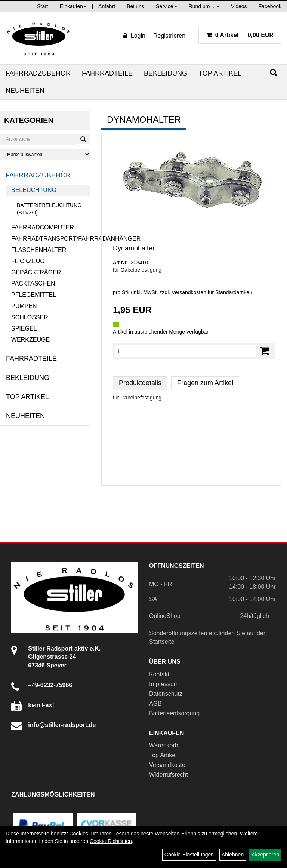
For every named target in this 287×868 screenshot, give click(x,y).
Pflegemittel (34, 295)
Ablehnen (233, 855)
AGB (155, 703)
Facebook (270, 6)
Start (43, 6)
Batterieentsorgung (174, 713)
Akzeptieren (265, 855)
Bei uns (135, 6)
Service (166, 6)
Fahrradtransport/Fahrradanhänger (51, 239)
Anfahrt (107, 6)
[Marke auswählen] (45, 154)
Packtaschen (33, 284)
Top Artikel (220, 73)
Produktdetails (140, 383)
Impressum (164, 684)
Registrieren (169, 36)
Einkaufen (73, 6)
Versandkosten (169, 765)
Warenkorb (164, 745)
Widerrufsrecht (169, 775)
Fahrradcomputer (43, 227)
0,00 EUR (240, 35)
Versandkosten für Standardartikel (211, 292)
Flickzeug (28, 261)
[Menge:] (186, 351)
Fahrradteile (107, 73)
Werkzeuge (30, 340)
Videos (239, 6)
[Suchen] (274, 73)
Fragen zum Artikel (205, 383)
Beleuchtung (34, 190)
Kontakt (159, 674)
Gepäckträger (36, 272)
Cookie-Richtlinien (111, 841)
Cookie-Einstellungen (189, 855)
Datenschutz (166, 694)
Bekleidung (166, 73)
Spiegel (24, 328)
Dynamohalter (134, 248)
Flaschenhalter (39, 250)
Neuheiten (25, 91)
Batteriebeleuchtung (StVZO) (49, 209)
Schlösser (30, 317)
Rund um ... (204, 6)
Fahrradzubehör (38, 73)
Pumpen (24, 306)
